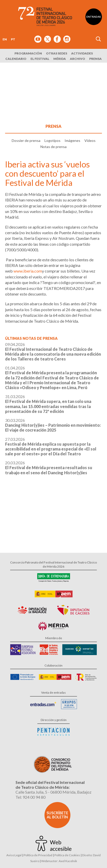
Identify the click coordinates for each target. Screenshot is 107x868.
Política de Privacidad (38, 855)
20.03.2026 (49, 467)
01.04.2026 (52, 378)
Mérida (60, 59)
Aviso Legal (14, 855)
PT (13, 39)
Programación (28, 53)
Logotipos (52, 140)
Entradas (94, 17)
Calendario (16, 59)
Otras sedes (57, 53)
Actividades (82, 53)
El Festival (40, 59)
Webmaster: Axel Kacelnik (59, 861)
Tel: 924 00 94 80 (30, 797)
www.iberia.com (28, 271)
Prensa (95, 59)
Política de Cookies (67, 855)
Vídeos (90, 140)
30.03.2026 (53, 425)
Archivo (78, 59)
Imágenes (72, 140)
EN (5, 39)
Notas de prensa (53, 147)
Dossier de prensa (26, 140)
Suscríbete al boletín (57, 815)
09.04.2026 (53, 352)
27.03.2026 (51, 447)
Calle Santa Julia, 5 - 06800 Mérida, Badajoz (53, 792)
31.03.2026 (48, 404)
